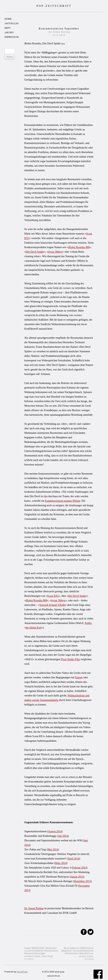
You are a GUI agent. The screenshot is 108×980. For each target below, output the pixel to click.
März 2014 (61, 863)
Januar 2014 (77, 877)
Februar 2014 (79, 868)
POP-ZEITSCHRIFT (54, 6)
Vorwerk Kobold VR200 (52, 605)
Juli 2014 (63, 836)
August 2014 (55, 831)
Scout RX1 (53, 596)
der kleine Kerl (33, 628)
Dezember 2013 (83, 881)
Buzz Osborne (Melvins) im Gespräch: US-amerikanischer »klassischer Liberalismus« (77, 953)
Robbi (88, 623)
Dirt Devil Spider (35, 252)
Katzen (79, 677)
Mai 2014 (53, 850)
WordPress (22, 972)
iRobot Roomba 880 (79, 247)
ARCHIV (9, 32)
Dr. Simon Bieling (34, 908)
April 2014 (73, 859)
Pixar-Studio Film (70, 659)
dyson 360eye (55, 252)
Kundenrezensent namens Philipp (63, 501)
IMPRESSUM (12, 37)
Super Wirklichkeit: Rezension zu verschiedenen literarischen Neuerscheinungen (41, 953)
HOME (8, 19)
